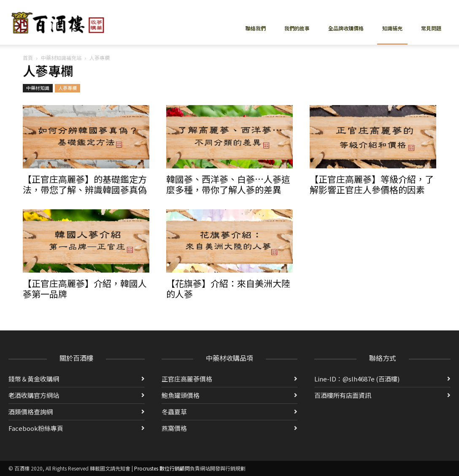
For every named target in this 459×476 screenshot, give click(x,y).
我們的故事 (297, 28)
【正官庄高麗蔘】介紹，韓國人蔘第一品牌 (85, 288)
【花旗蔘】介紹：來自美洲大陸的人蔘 (228, 288)
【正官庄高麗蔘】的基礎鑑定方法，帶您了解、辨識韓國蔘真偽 (85, 184)
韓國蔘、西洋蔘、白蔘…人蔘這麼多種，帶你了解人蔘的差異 (228, 184)
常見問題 (431, 28)
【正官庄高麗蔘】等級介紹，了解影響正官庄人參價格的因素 (372, 184)
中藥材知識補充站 (61, 58)
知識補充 (392, 28)
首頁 (28, 58)
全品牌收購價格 (346, 28)
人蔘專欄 (67, 88)
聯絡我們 (256, 28)
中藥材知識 (38, 88)
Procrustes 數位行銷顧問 (162, 468)
